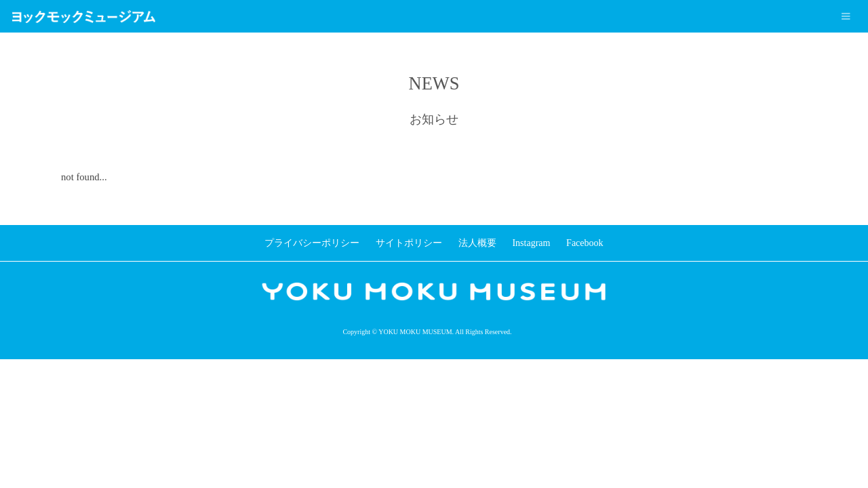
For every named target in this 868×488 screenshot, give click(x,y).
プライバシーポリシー (312, 243)
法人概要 (477, 243)
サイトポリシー (409, 243)
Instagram (531, 243)
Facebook (585, 243)
